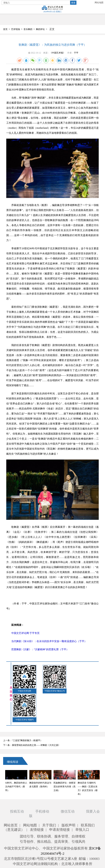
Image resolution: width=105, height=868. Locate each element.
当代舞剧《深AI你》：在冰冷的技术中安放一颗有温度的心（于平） (49, 641)
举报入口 (82, 830)
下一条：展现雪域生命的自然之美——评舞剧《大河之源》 (32, 745)
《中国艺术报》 (57, 53)
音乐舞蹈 (28, 29)
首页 (5, 29)
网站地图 (99, 3)
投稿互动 (17, 811)
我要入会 (93, 811)
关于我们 (49, 825)
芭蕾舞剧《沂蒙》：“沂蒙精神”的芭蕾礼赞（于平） (40, 649)
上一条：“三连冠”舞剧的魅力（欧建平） (23, 740)
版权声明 (68, 825)
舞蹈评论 (40, 29)
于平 (76, 53)
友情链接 (37, 830)
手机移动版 (39, 814)
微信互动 (68, 811)
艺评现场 (16, 29)
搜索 (73, 3)
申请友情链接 (59, 830)
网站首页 (11, 825)
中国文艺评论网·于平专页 (25, 633)
